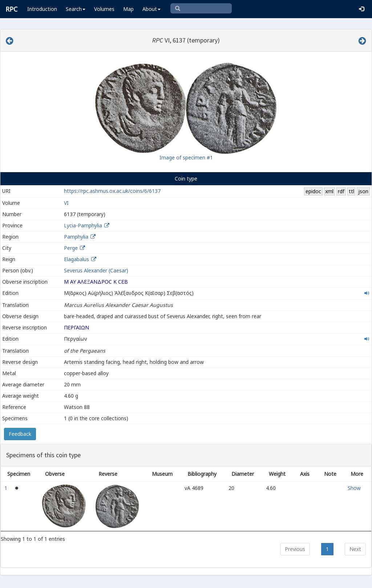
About (151, 9)
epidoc (313, 191)
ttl (351, 191)
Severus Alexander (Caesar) (96, 270)
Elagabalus (76, 259)
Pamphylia (76, 237)
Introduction (42, 9)
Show (354, 488)
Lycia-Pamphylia (83, 225)
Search (76, 9)
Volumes (104, 9)
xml (329, 191)
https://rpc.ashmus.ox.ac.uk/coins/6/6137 (112, 191)
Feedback (20, 434)
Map (128, 9)
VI (66, 203)
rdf (341, 191)
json (363, 191)
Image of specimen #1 (186, 157)
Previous (295, 549)
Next (355, 549)
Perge (71, 248)
